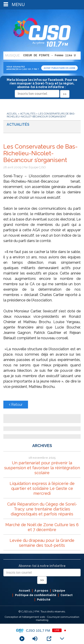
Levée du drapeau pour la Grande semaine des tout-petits (42, 543)
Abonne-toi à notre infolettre (42, 566)
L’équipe (59, 591)
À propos (41, 591)
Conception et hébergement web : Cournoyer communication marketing (42, 618)
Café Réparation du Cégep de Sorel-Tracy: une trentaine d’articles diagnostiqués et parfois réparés (42, 509)
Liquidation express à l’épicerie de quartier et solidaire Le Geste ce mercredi (42, 488)
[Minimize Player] (62, 639)
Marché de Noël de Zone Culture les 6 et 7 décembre (42, 527)
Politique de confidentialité (36, 595)
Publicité (44, 600)
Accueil (12, 114)
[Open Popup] (49, 639)
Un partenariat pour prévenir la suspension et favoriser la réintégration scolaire (42, 468)
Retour (16, 405)
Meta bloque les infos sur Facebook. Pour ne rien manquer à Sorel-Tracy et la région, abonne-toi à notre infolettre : (42, 87)
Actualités (28, 114)
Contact (67, 595)
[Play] (22, 639)
